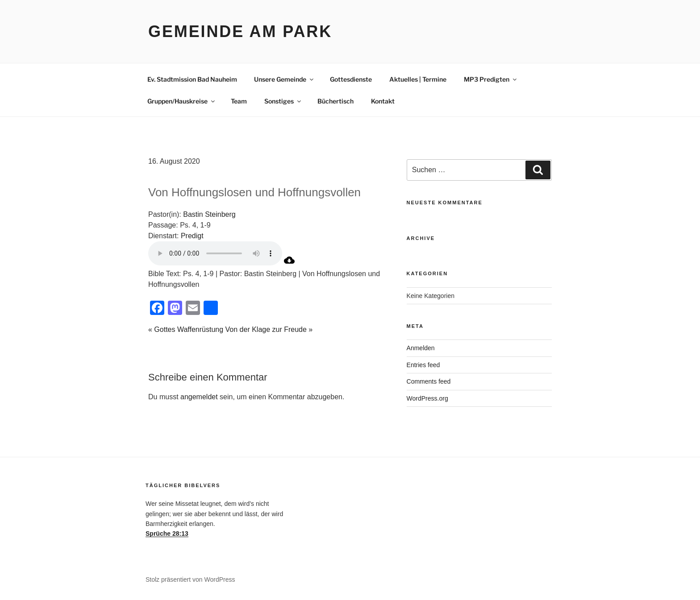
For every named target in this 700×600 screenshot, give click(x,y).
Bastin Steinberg (209, 214)
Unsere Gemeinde (284, 79)
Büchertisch (335, 101)
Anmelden (421, 348)
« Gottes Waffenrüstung (186, 329)
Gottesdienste (351, 79)
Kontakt (383, 101)
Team (239, 101)
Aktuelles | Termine (418, 79)
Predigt (192, 236)
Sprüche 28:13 (167, 534)
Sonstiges (283, 101)
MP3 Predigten (491, 79)
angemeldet (199, 397)
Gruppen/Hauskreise (182, 101)
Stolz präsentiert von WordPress (190, 579)
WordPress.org (427, 398)
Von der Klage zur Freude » (269, 329)
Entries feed (423, 365)
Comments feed (429, 381)
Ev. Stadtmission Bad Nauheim (192, 79)
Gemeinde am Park (240, 31)
